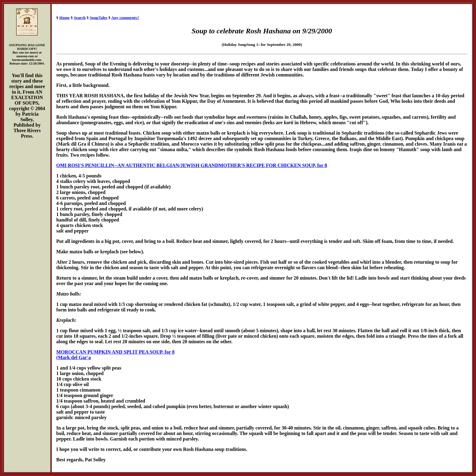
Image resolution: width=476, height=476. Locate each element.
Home (65, 18)
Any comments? (125, 18)
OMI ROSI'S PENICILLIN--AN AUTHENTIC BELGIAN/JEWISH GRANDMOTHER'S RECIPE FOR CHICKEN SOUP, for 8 (192, 165)
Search (80, 18)
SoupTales (99, 18)
